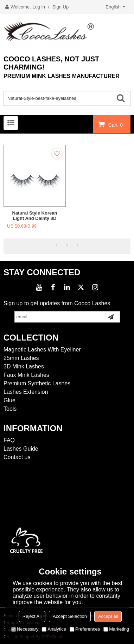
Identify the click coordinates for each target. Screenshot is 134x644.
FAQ (9, 440)
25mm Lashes (21, 358)
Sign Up (60, 7)
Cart (116, 125)
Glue (9, 400)
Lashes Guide (21, 449)
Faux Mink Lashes (26, 375)
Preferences (85, 629)
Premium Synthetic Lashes (37, 383)
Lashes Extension (26, 392)
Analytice (54, 629)
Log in (39, 7)
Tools (10, 409)
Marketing (116, 629)
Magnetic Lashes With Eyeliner (42, 350)
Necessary (25, 629)
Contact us (17, 457)
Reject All (32, 616)
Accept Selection (70, 616)
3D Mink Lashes (24, 366)
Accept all (108, 616)
